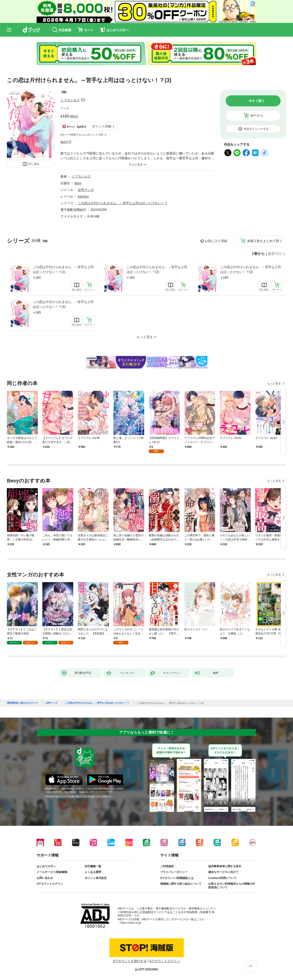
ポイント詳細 (102, 126)
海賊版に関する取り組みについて (181, 884)
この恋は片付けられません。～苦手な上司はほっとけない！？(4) (63, 304)
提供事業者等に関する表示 (225, 866)
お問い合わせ (45, 878)
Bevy (78, 183)
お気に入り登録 (216, 241)
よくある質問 (93, 872)
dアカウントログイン (50, 884)
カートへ (257, 116)
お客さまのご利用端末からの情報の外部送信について (232, 886)
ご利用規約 (167, 866)
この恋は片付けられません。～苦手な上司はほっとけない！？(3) (251, 269)
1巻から (258, 254)
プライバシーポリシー (174, 872)
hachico (83, 196)
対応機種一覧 (93, 866)
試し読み (34, 164)
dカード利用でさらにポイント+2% (82, 135)
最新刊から (277, 254)
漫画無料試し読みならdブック (22, 703)
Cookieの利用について (222, 878)
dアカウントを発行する (130, 961)
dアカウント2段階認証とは (177, 878)
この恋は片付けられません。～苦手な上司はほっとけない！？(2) (157, 269)
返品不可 (66, 142)
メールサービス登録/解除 (52, 872)
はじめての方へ (46, 866)
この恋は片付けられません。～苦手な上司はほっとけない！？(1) (63, 269)
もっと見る (274, 383)
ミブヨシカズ (70, 100)
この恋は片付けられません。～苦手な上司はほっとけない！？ (123, 203)
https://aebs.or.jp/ (131, 923)
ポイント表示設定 (96, 878)
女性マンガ (86, 190)
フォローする (83, 100)
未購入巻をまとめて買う (265, 241)
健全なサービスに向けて (223, 872)
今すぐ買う (257, 101)
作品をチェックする (256, 129)
